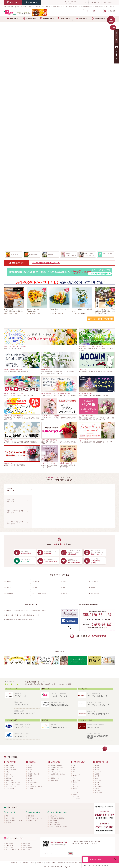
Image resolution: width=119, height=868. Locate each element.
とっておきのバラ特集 (86, 416)
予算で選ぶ (81, 19)
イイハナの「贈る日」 (56, 824)
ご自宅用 (31, 788)
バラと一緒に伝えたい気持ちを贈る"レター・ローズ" (95, 442)
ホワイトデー (95, 593)
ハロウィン (98, 780)
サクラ (75, 778)
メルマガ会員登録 (28, 848)
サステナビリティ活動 (100, 736)
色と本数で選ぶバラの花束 (58, 774)
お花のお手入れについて (56, 816)
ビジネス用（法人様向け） (35, 786)
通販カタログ (27, 704)
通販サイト (27, 695)
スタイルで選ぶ (30, 19)
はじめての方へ (56, 7)
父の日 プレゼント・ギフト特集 (101, 319)
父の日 (37, 581)
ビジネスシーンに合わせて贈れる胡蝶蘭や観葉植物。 (21, 442)
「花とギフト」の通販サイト (64, 695)
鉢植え (8, 772)
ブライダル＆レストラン (27, 735)
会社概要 (14, 863)
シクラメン (76, 796)
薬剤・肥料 (31, 816)
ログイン (83, 2)
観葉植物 (8, 778)
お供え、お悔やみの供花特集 (13, 370)
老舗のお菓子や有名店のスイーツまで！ (49, 466)
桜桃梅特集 (10, 593)
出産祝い (31, 780)
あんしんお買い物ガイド (71, 7)
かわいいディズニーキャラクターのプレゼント (93, 396)
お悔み (30, 784)
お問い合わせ (99, 7)
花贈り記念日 (53, 820)
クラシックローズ (55, 772)
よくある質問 (10, 848)
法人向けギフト (9, 440)
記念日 (30, 770)
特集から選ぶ (64, 19)
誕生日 (30, 766)
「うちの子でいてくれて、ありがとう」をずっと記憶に (59, 396)
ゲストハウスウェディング (27, 726)
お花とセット (10, 774)
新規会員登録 (95, 2)
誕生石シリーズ (55, 778)
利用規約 (40, 863)
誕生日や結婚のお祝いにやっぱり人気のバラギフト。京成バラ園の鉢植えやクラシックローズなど (96, 419)
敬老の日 (66, 581)
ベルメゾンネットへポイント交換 (59, 826)
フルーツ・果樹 (10, 818)
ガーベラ (75, 768)
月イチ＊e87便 (55, 780)
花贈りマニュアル (55, 822)
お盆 (64, 587)
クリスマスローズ (78, 798)
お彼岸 (65, 593)
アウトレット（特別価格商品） (14, 416)
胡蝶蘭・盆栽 (10, 780)
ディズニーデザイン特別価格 (50, 416)
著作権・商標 (50, 863)
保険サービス (100, 713)
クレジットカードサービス (100, 704)
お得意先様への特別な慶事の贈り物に (68, 466)
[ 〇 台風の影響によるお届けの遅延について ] (46, 263)
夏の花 (75, 782)
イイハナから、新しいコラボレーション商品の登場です (96, 372)
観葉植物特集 (46, 370)
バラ (74, 766)
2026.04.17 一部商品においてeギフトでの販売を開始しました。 (27, 611)
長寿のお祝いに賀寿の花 (49, 440)
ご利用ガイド (10, 846)
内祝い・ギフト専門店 (64, 704)
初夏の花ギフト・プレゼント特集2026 (91, 346)
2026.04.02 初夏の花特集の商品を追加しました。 (22, 619)
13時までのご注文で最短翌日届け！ (15, 465)
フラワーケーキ (10, 788)
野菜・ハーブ (10, 816)
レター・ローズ (84, 440)
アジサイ (76, 784)
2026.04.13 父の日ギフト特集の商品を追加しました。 (23, 615)
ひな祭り (98, 791)
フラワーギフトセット (48, 463)
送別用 (30, 776)
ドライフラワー (10, 776)
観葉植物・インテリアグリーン (14, 820)
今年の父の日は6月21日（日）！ (14, 348)
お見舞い (31, 778)
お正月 (9, 587)
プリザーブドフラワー (12, 770)
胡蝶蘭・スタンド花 (66, 463)
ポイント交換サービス (100, 695)
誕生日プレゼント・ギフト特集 (14, 394)
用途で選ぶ (12, 19)
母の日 (9, 581)
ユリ (74, 770)
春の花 (75, 776)
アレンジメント (10, 768)
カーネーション (77, 774)
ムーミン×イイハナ (85, 370)
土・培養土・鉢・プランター (35, 818)
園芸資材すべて (32, 820)
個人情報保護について (27, 863)
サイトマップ (110, 7)
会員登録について (87, 7)
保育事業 (64, 726)
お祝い (30, 772)
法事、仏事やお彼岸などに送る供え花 (16, 372)
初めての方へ (10, 843)
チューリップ (77, 780)
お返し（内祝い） (33, 782)
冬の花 (75, 794)
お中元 (37, 587)
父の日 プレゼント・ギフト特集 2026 (16, 346)
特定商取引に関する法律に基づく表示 (70, 863)
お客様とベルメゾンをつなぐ (100, 726)
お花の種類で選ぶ (47, 19)
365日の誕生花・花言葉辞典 (57, 818)
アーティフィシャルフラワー (14, 782)
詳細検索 (112, 11)
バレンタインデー (40, 593)
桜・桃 (97, 784)
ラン (74, 772)
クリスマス (94, 581)
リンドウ (76, 792)
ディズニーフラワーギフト (87, 394)
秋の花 (75, 788)
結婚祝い (31, 768)
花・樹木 (8, 822)
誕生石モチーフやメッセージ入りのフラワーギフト (20, 396)
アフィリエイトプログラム (13, 850)
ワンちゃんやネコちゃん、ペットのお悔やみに (56, 394)
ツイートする (48, 853)
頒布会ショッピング (27, 712)
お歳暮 (93, 587)
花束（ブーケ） (10, 766)
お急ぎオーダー (98, 19)
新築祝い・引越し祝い (34, 774)
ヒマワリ (76, 786)
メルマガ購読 (108, 2)
